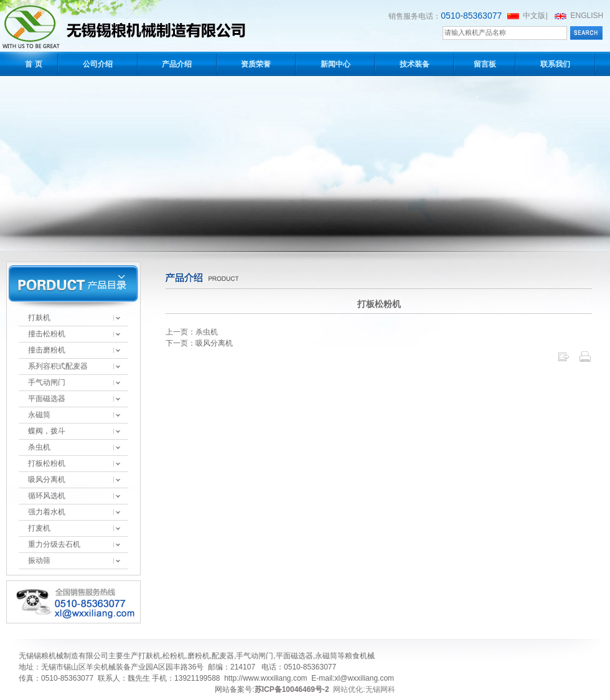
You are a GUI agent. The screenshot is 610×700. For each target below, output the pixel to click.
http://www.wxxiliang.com (265, 678)
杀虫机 (39, 447)
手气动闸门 (47, 382)
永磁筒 (39, 415)
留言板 (485, 64)
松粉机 (174, 656)
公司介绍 (98, 64)
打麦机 (39, 528)
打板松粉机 (47, 463)
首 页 (33, 64)
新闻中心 (335, 64)
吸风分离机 (47, 480)
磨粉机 (199, 656)
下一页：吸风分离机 (199, 343)
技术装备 (415, 64)
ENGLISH (587, 16)
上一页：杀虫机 (192, 332)
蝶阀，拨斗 (47, 431)
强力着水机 (47, 512)
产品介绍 (177, 64)
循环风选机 (47, 496)
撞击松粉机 (47, 334)
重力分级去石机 (54, 544)
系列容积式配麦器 (58, 366)
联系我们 (555, 64)
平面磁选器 (47, 399)
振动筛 (39, 560)
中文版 (534, 16)
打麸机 (39, 318)
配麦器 (223, 656)
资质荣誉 (256, 64)
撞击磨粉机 (47, 350)
